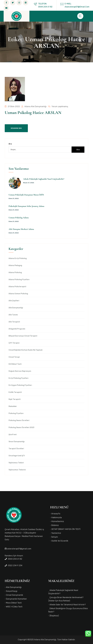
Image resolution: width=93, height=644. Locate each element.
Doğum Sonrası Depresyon (20, 371)
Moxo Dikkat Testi (14, 603)
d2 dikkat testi (15, 364)
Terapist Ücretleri (16, 449)
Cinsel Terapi (14, 357)
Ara (10, 144)
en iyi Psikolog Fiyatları (19, 378)
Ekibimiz (55, 525)
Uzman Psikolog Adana (19, 218)
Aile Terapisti (14, 322)
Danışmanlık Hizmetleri (16, 599)
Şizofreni (13, 435)
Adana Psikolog (15, 273)
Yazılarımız (56, 533)
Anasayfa (56, 514)
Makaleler (13, 406)
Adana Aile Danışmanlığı (33, 106)
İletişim (55, 537)
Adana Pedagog (15, 266)
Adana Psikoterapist (17, 287)
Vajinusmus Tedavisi (17, 470)
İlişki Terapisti (15, 399)
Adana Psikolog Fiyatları (19, 280)
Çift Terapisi (14, 343)
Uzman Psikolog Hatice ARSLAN (33, 113)
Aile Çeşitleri (14, 301)
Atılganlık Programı (17, 329)
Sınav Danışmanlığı (17, 442)
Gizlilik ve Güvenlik (60, 541)
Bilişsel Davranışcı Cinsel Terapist (23, 336)
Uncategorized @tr (17, 456)
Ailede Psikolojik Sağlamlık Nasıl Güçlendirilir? (44, 179)
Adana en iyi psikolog (18, 258)
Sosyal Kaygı (12, 591)
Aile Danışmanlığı (16, 308)
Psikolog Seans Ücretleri (19, 421)
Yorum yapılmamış (57, 106)
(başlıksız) (54, 616)
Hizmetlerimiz (58, 521)
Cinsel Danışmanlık (14, 595)
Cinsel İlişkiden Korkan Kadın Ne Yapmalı (26, 350)
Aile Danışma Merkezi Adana (21, 229)
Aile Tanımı (13, 315)
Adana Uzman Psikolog (18, 294)
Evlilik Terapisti (15, 392)
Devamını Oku (16, 128)
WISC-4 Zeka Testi (14, 607)
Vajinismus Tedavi (16, 463)
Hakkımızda (57, 517)
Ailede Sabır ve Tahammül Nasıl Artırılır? (68, 605)
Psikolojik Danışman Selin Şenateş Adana (26, 206)
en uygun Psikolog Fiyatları (20, 385)
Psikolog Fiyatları (16, 413)
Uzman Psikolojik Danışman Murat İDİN (26, 195)
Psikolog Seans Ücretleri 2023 (21, 428)
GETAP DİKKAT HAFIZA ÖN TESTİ (66, 529)
